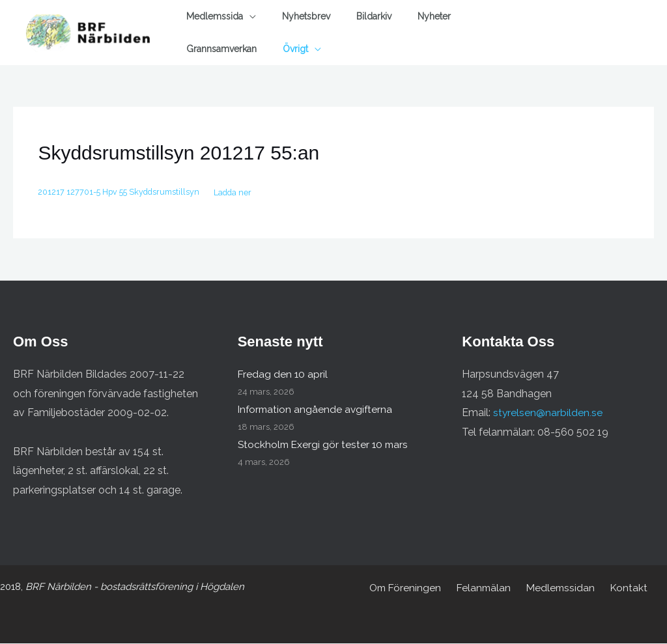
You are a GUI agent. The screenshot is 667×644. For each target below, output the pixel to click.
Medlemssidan (560, 588)
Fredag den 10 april (283, 375)
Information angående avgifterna (317, 410)
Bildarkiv (374, 16)
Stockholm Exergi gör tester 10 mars (325, 445)
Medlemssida (215, 16)
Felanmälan (486, 588)
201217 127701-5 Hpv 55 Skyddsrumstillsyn (122, 192)
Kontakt (624, 588)
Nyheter (434, 16)
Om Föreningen (410, 588)
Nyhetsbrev (306, 16)
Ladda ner (240, 192)
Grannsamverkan (221, 49)
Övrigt (295, 49)
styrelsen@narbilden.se (548, 413)
